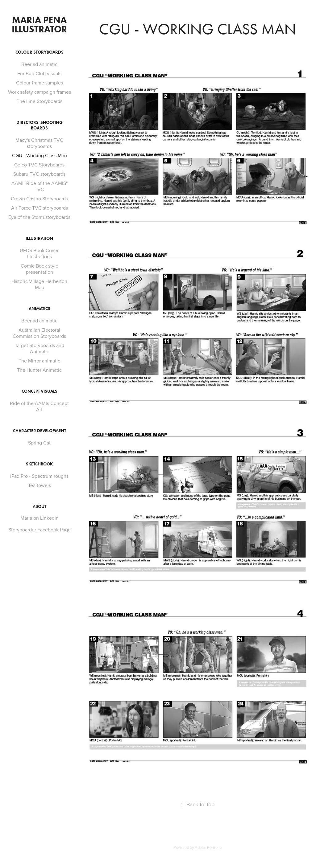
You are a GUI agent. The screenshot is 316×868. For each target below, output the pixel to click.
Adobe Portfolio (208, 847)
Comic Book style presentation (39, 269)
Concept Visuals (39, 391)
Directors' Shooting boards (39, 125)
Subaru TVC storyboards (39, 174)
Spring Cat (39, 443)
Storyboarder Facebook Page (39, 530)
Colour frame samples (39, 83)
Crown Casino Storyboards (39, 199)
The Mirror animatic (39, 361)
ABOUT (39, 507)
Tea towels (39, 485)
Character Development (39, 431)
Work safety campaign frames (39, 92)
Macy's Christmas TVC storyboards (39, 143)
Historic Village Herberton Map (39, 284)
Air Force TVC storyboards (39, 208)
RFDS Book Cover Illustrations (39, 253)
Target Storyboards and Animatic (39, 348)
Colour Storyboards (39, 52)
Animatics (39, 309)
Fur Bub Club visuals (39, 73)
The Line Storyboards (39, 101)
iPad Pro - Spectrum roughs (39, 476)
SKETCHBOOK (39, 464)
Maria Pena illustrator (40, 25)
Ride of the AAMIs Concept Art (39, 406)
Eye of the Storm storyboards (39, 217)
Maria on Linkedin (39, 518)
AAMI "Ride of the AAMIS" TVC (39, 186)
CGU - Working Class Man (39, 155)
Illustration (39, 238)
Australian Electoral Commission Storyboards (39, 333)
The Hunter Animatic (39, 370)
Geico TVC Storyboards (39, 165)
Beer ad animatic (39, 64)
